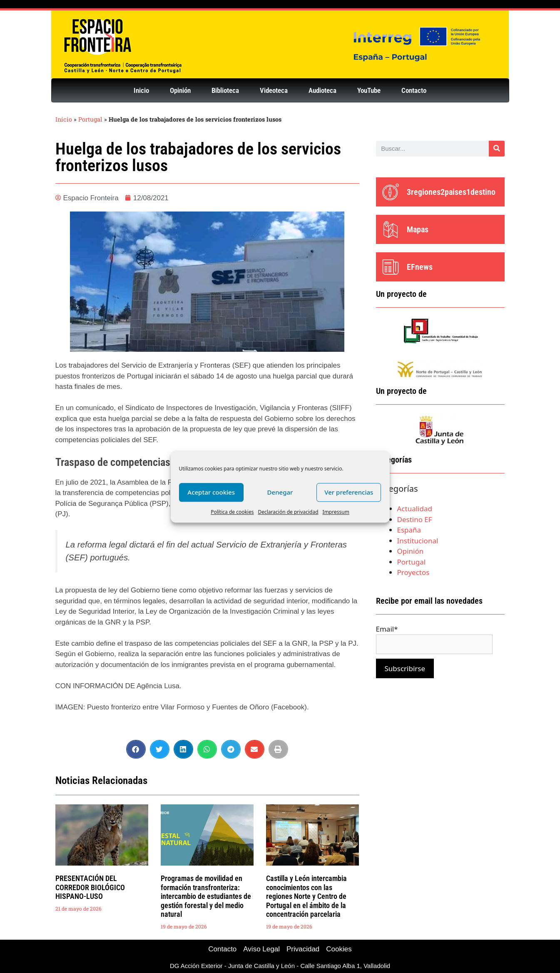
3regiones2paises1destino (451, 192)
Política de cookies (232, 512)
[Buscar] (497, 149)
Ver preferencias (349, 492)
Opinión (180, 90)
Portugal (90, 119)
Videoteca (274, 90)
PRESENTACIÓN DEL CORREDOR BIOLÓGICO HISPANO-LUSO (90, 887)
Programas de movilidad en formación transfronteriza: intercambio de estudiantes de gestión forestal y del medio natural (206, 896)
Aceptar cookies (211, 492)
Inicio (141, 90)
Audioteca (322, 90)
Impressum (336, 512)
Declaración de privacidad (288, 512)
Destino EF (415, 519)
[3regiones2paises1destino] (391, 192)
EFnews (420, 267)
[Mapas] (391, 229)
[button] (136, 749)
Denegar (280, 492)
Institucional (418, 541)
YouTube (369, 90)
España (409, 530)
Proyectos (413, 572)
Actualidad (415, 509)
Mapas (418, 229)
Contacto (414, 90)
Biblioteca (225, 90)
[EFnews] (391, 267)
